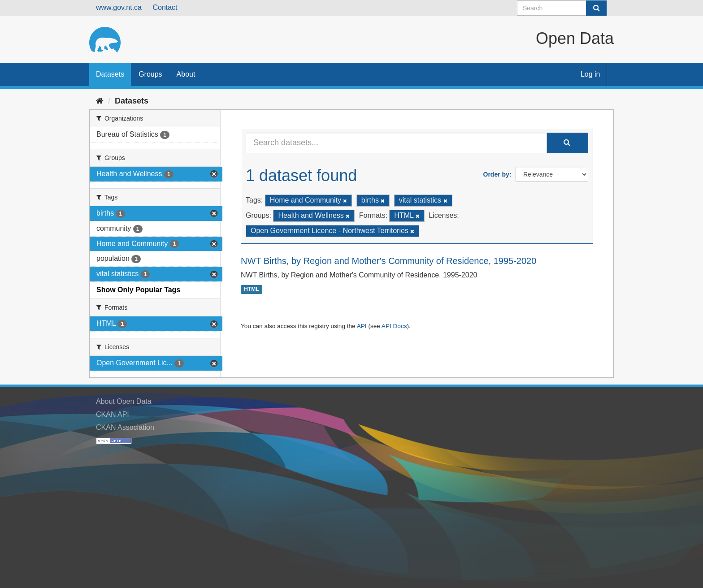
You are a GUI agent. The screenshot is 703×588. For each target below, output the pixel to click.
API (362, 326)
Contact (165, 7)
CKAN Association (125, 427)
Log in (590, 74)
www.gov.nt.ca (119, 7)
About (186, 74)
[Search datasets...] (396, 143)
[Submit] (596, 8)
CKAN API (113, 414)
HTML (251, 290)
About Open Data (124, 401)
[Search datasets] (562, 8)
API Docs (394, 326)
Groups (150, 74)
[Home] (100, 101)
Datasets (110, 74)
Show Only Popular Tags (138, 290)
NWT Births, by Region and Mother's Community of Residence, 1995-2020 (388, 261)
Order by (496, 174)
